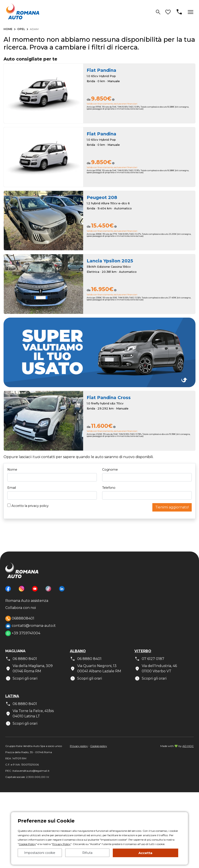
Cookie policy (99, 746)
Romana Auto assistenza (27, 601)
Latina (12, 696)
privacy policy (38, 506)
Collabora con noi (21, 608)
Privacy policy (79, 746)
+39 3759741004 (23, 633)
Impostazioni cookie (40, 853)
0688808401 (20, 619)
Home (8, 29)
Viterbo (143, 651)
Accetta (145, 853)
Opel (21, 29)
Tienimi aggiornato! (172, 507)
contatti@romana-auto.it (31, 626)
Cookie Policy (27, 844)
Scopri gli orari (21, 678)
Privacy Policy (61, 844)
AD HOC (188, 746)
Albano (78, 651)
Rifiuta (87, 853)
